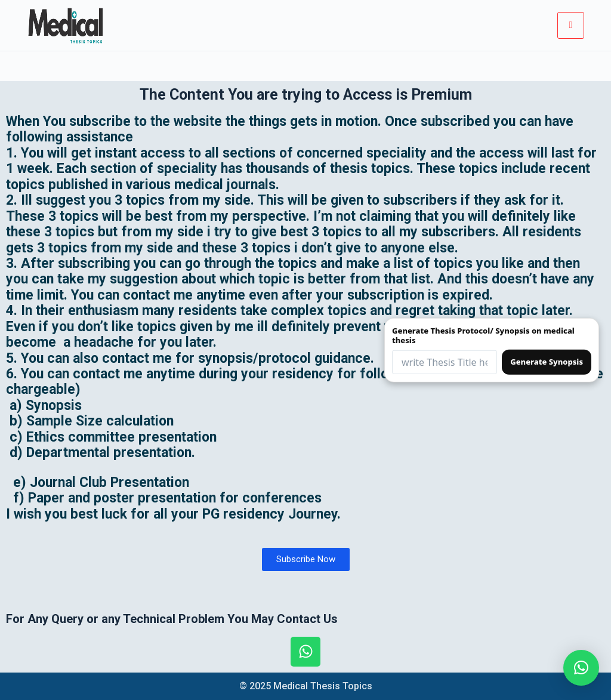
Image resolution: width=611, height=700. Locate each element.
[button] (581, 668)
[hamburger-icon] (571, 25)
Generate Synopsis (547, 362)
